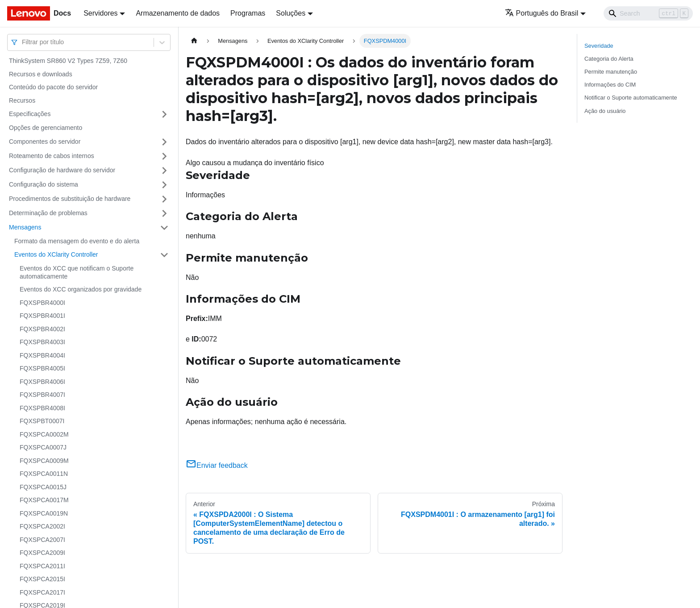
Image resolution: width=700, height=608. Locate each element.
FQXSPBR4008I (42, 408)
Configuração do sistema (44, 184)
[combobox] (23, 42)
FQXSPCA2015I (42, 579)
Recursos (22, 100)
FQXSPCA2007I (42, 540)
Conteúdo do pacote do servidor (53, 87)
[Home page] (194, 41)
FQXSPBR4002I (42, 329)
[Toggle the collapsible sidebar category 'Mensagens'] (164, 228)
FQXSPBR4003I (42, 342)
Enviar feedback (217, 465)
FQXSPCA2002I (42, 526)
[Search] (648, 13)
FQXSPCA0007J (43, 447)
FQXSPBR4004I (42, 355)
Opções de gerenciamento (46, 128)
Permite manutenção (611, 72)
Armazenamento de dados (178, 13)
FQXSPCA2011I (42, 566)
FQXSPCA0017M (44, 500)
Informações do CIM (610, 85)
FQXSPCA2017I (42, 592)
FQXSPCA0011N (44, 474)
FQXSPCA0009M (44, 461)
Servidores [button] (100, 13)
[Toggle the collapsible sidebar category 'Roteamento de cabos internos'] (164, 156)
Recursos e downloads (41, 74)
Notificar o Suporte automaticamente (631, 98)
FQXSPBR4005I (42, 368)
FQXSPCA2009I (42, 553)
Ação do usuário (605, 111)
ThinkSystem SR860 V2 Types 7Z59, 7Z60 (68, 61)
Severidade (599, 46)
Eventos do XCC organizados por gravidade (81, 289)
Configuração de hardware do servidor (62, 170)
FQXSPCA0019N (44, 513)
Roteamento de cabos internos (52, 156)
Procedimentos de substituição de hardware (70, 199)
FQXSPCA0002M (44, 434)
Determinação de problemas (48, 213)
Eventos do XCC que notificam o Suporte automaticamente (77, 272)
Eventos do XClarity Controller (56, 254)
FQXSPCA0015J (43, 487)
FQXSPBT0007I (42, 421)
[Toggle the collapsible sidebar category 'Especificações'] (164, 114)
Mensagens (25, 227)
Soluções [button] (291, 13)
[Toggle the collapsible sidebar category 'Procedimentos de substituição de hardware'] (164, 199)
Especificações (30, 114)
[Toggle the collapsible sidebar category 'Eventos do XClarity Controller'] (164, 255)
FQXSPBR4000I (42, 303)
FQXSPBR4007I (42, 395)
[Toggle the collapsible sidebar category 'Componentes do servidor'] (164, 142)
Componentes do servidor (45, 142)
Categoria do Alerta (609, 59)
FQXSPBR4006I (42, 382)
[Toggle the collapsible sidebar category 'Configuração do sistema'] (164, 185)
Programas (248, 13)
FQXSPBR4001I (42, 316)
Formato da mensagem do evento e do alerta (77, 241)
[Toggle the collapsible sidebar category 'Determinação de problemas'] (164, 213)
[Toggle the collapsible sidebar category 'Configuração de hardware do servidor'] (164, 171)
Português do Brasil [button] (542, 13)
